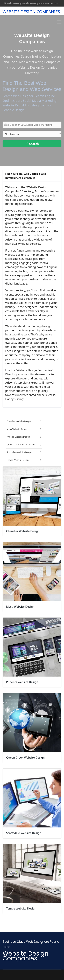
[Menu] (59, 22)
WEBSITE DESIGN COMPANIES (31, 12)
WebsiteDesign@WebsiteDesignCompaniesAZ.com (32, 3)
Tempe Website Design (18, 460)
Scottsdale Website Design (19, 452)
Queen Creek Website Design (21, 445)
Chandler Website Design (19, 421)
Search (32, 144)
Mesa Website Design (17, 429)
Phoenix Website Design (18, 437)
